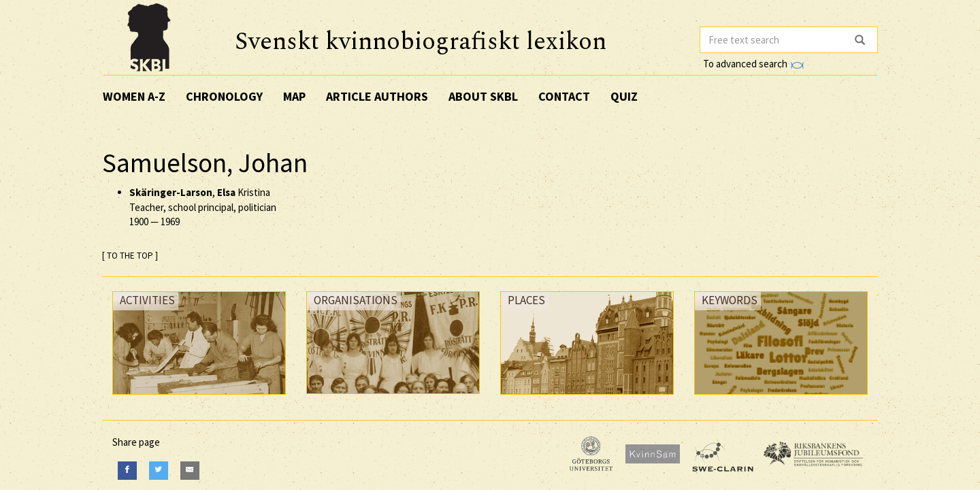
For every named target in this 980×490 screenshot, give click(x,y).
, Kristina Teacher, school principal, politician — (203, 207)
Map (294, 96)
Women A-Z (134, 96)
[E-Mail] (190, 471)
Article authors (377, 96)
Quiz (624, 96)
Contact (564, 96)
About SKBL (483, 96)
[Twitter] (159, 471)
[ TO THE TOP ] (130, 256)
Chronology (224, 96)
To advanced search (753, 64)
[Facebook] (127, 471)
